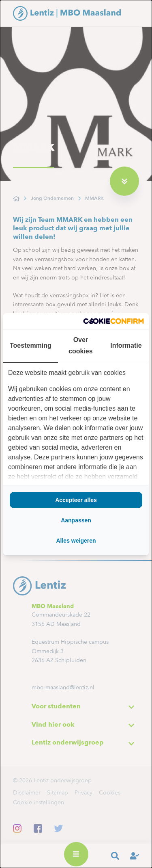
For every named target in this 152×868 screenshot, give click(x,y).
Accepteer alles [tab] (76, 500)
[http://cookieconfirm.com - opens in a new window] (113, 321)
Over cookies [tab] (81, 345)
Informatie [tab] (126, 345)
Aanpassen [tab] (76, 520)
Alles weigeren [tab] (76, 541)
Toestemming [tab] (31, 345)
